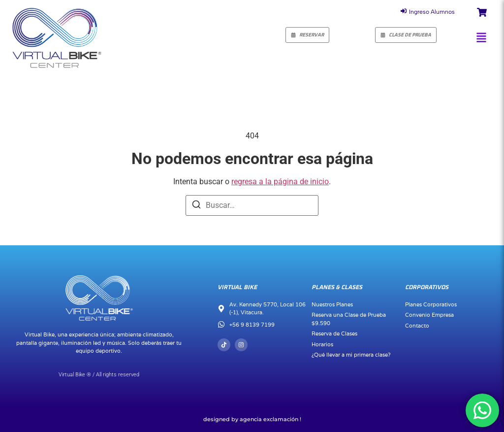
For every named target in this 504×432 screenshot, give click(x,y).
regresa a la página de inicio (280, 182)
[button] (481, 37)
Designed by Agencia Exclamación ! (252, 419)
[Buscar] (196, 206)
